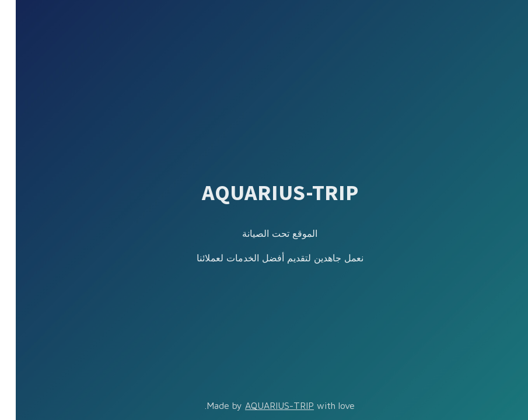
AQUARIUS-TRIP (264, 405)
